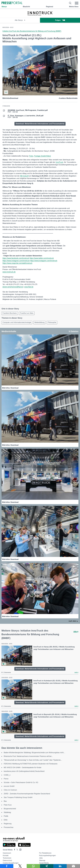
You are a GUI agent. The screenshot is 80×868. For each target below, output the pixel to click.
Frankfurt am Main (27, 313)
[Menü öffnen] (77, 3)
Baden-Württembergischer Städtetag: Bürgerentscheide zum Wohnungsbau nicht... (34, 753)
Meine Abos (74, 7)
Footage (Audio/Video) (42, 156)
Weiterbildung (39, 322)
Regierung (8, 824)
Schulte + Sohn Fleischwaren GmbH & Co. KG (21, 782)
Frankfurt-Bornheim (10, 313)
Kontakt (6, 855)
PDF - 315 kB (28, 111)
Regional (50, 7)
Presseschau (9, 827)
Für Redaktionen (45, 853)
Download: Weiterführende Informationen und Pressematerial (40, 124)
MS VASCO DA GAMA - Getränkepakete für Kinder (23, 767)
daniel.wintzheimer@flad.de (13, 287)
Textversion (7, 858)
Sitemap (42, 860)
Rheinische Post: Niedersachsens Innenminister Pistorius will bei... (28, 756)
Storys (4, 7)
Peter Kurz (8, 805)
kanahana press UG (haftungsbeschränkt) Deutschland (24, 771)
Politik (6, 816)
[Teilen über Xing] (47, 866)
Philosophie (52, 322)
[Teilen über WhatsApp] (33, 866)
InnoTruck (59, 162)
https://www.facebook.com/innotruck (16, 258)
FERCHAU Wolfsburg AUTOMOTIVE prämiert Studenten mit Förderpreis (31, 764)
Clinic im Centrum (10, 790)
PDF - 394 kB (26, 117)
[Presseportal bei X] (17, 850)
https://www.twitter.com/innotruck (42, 258)
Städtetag (7, 812)
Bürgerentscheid (10, 809)
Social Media (44, 863)
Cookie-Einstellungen (11, 863)
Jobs (41, 858)
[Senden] (73, 866)
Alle (76, 632)
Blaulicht (26, 7)
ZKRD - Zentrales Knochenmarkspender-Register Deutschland (27, 794)
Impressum (7, 853)
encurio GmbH (9, 786)
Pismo (6, 779)
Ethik (6, 820)
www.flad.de (29, 287)
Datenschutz (7, 860)
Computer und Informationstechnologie (17, 322)
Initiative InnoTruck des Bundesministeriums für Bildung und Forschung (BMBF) (32, 31)
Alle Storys (20, 20)
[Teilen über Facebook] (7, 866)
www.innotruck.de (9, 272)
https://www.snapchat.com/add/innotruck (17, 263)
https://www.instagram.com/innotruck (16, 261)
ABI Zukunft (24, 176)
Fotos (31, 156)
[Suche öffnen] (70, 3)
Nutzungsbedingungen (47, 855)
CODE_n (7, 775)
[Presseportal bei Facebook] (14, 850)
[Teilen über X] (20, 866)
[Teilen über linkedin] (60, 866)
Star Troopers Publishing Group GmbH (18, 797)
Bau (5, 801)
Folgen (60, 20)
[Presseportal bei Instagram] (20, 849)
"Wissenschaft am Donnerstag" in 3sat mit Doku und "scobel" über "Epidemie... (33, 760)
